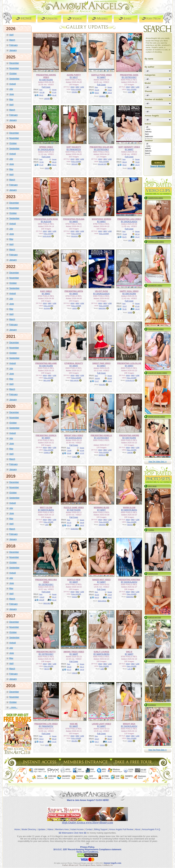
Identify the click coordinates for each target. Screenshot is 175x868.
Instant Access (77, 829)
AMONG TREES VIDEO (74, 652)
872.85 (54, 92)
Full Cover (46, 87)
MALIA (130, 168)
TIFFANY (75, 164)
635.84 (69, 453)
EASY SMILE (46, 291)
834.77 (97, 742)
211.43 (110, 742)
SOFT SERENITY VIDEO (129, 147)
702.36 (124, 309)
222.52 (54, 600)
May (11, 99)
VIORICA (102, 96)
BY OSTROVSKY (129, 77)
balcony (158, 132)
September (14, 79)
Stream (54, 90)
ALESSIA (47, 308)
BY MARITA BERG (46, 510)
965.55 (54, 597)
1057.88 (42, 92)
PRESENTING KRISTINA (129, 580)
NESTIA (130, 525)
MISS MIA (47, 603)
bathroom (158, 137)
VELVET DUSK (101, 291)
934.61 (41, 95)
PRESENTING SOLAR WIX (101, 147)
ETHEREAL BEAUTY (74, 363)
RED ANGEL (75, 380)
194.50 (82, 670)
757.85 (42, 162)
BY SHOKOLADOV (46, 149)
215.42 (54, 742)
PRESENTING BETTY (46, 652)
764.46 (82, 523)
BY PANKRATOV (74, 149)
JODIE (130, 312)
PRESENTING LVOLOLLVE (129, 363)
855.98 (110, 378)
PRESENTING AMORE (129, 435)
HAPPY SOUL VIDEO (129, 291)
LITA (47, 745)
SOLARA (102, 385)
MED (77, 87)
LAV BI (130, 669)
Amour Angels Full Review (121, 829)
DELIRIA (75, 741)
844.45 (97, 93)
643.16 (54, 162)
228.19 (110, 381)
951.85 (97, 595)
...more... (13, 707)
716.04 (137, 162)
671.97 (41, 165)
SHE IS (129, 652)
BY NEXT (74, 77)
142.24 (137, 309)
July (11, 89)
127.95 (82, 453)
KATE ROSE (47, 236)
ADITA (75, 308)
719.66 (69, 450)
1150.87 (42, 597)
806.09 (110, 739)
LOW (82, 87)
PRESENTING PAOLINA (74, 219)
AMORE (47, 99)
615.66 (82, 450)
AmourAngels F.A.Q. (151, 829)
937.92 (69, 523)
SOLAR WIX (102, 164)
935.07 (97, 739)
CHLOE (75, 673)
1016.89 (42, 600)
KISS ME (74, 724)
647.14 (137, 234)
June (12, 94)
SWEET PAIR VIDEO (101, 363)
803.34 (54, 739)
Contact (89, 829)
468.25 (54, 165)
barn (158, 134)
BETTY (47, 669)
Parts (41, 90)
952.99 (97, 90)
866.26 (125, 162)
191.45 (54, 95)
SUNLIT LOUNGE (101, 652)
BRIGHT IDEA (129, 724)
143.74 (137, 165)
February (13, 45)
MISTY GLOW (46, 507)
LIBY (47, 525)
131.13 (137, 237)
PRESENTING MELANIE (46, 363)
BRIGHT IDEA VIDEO (74, 435)
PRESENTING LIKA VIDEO (129, 219)
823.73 (69, 670)
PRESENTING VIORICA (46, 435)
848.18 (41, 742)
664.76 (124, 237)
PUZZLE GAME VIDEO (74, 507)
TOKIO (75, 457)
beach (158, 153)
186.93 (82, 525)
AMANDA (102, 525)
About (138, 829)
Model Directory (29, 829)
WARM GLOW (129, 507)
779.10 (110, 595)
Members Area (62, 829)
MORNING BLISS (101, 507)
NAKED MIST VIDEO (101, 580)
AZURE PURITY (74, 75)
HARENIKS (75, 529)
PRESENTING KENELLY (101, 435)
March (12, 40)
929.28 (69, 667)
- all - (158, 127)
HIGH (73, 87)
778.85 (110, 90)
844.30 (97, 597)
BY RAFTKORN (46, 80)
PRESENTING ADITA (74, 291)
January (13, 50)
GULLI (102, 745)
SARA (130, 92)
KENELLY (102, 455)
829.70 (69, 525)
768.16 (124, 165)
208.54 (110, 93)
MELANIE (47, 380)
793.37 (125, 306)
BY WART (101, 77)
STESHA (75, 92)
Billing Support (101, 829)
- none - (158, 129)
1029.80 (97, 378)
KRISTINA (102, 308)
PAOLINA (75, 236)
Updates (42, 829)
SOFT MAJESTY (74, 147)
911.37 (97, 381)
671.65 (137, 306)
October (13, 73)
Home (17, 829)
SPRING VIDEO (46, 147)
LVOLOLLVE (130, 380)
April (11, 35)
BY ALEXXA (46, 221)
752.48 (125, 234)
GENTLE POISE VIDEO (101, 75)
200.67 (110, 597)
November (14, 68)
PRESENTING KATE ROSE (46, 219)
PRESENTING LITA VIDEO (46, 724)
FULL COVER (76, 89)
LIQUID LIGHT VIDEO (101, 724)
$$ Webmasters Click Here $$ (72, 833)
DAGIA (75, 597)
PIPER (47, 168)
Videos (50, 829)
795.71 (82, 667)
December (14, 63)
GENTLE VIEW (74, 580)
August (13, 84)
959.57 (42, 739)
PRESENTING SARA (129, 75)
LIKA (130, 240)
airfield (158, 149)
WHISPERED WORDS (101, 219)
